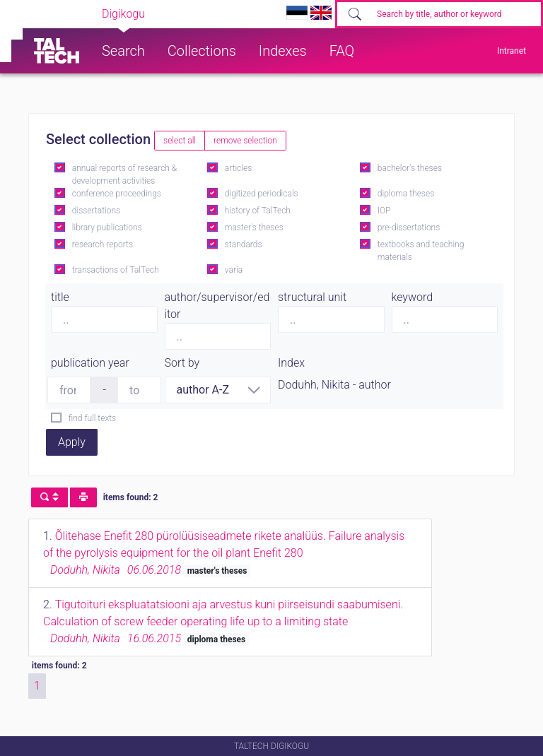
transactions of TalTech (116, 270)
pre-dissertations (409, 228)
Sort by (182, 363)
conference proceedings (117, 194)
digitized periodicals (262, 194)
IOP (384, 211)
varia (234, 270)
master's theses (254, 228)
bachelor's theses (410, 168)
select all (180, 141)
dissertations (96, 211)
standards (244, 244)
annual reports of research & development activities (124, 175)
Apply (72, 442)
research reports (103, 244)
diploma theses (406, 194)
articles (238, 168)
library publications (107, 228)
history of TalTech (258, 211)
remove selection (245, 141)
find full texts (92, 418)
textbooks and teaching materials (421, 251)
